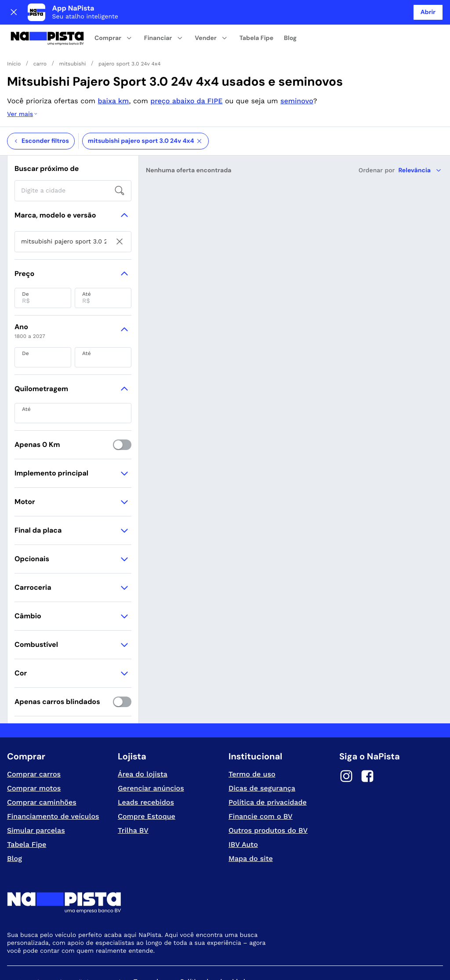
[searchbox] (73, 156)
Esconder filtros (41, 106)
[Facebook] (367, 742)
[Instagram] (346, 742)
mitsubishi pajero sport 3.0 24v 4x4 (145, 106)
